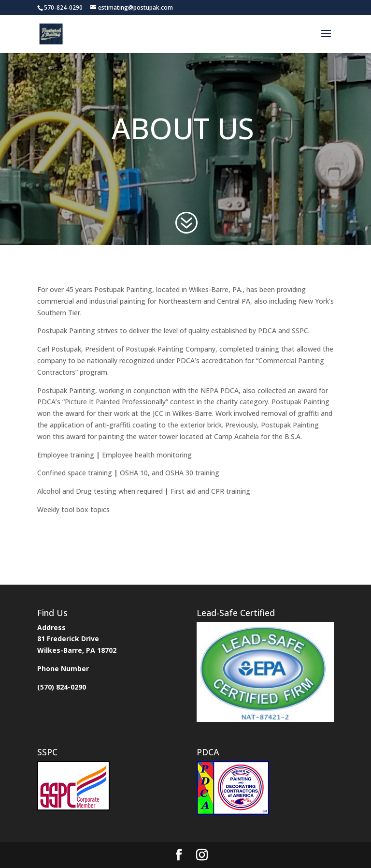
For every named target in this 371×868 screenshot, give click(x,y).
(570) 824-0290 (62, 687)
